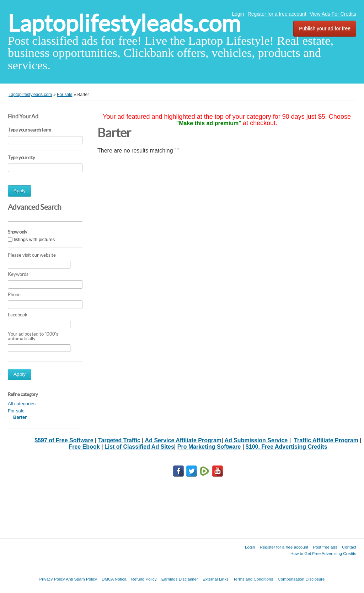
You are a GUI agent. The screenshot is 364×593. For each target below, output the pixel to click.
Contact (349, 547)
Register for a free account (277, 14)
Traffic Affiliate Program (326, 440)
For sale (16, 411)
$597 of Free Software (64, 440)
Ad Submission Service (256, 440)
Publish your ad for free (325, 28)
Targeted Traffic (119, 440)
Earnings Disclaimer (180, 579)
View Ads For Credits (333, 14)
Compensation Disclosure (301, 579)
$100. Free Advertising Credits (287, 447)
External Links (216, 579)
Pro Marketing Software (209, 447)
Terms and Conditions (253, 579)
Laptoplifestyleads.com (124, 23)
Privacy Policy (52, 579)
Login (238, 14)
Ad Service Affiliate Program (183, 440)
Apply (20, 191)
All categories (22, 404)
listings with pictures (34, 239)
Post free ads (325, 547)
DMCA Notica (114, 579)
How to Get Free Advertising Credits (323, 553)
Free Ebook (84, 447)
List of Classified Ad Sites (139, 447)
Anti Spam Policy (81, 579)
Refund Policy (144, 579)
